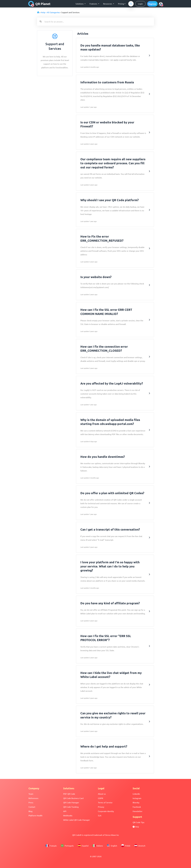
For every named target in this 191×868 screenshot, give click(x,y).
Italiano (98, 846)
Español (83, 846)
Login (140, 4)
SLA (100, 815)
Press (31, 802)
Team (31, 794)
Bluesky (136, 802)
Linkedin (136, 794)
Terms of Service (105, 802)
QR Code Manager (71, 802)
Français (51, 846)
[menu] (161, 4)
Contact (32, 807)
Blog (30, 811)
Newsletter (138, 811)
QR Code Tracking (71, 807)
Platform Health (35, 815)
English (112, 846)
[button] (152, 4)
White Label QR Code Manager (77, 820)
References (33, 798)
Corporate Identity (106, 811)
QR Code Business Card (73, 798)
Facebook (137, 807)
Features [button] (94, 4)
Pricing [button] (121, 4)
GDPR (100, 798)
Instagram (137, 798)
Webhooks (68, 815)
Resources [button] (108, 4)
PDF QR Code (69, 794)
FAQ (136, 827)
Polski (126, 846)
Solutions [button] (80, 4)
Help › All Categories (50, 12)
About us (102, 794)
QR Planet (39, 4)
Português (67, 846)
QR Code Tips (138, 822)
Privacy (101, 807)
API (65, 811)
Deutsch (140, 846)
